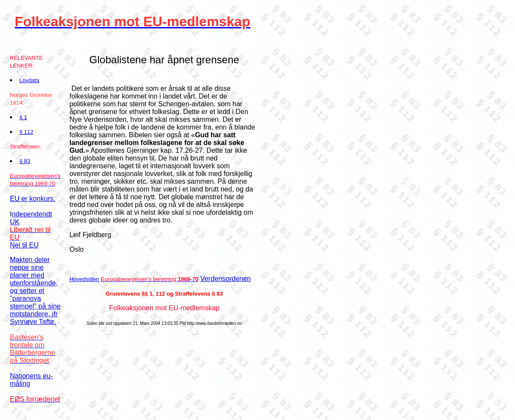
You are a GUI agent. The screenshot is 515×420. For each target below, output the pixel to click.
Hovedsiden (84, 279)
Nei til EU (24, 245)
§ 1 (23, 117)
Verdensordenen (226, 279)
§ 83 (25, 161)
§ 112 (26, 132)
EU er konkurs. (33, 199)
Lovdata (29, 80)
